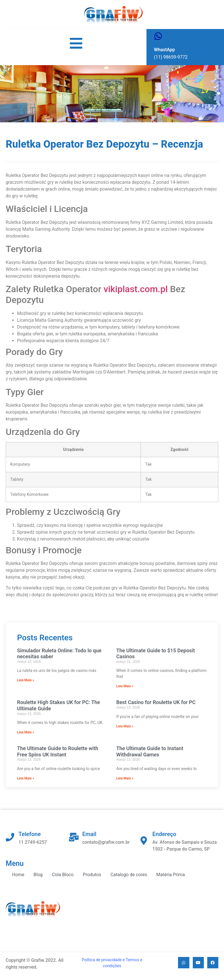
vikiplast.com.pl (136, 289)
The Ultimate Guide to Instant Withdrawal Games (150, 751)
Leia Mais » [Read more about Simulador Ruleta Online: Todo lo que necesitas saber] (26, 680)
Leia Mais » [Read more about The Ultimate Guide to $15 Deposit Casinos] (125, 686)
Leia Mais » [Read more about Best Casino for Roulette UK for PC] (125, 726)
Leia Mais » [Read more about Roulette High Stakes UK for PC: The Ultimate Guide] (26, 732)
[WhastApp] (158, 36)
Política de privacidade (102, 960)
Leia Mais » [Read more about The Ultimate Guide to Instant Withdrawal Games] (125, 778)
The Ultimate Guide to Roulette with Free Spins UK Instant (58, 751)
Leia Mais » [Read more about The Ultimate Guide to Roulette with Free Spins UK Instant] (26, 778)
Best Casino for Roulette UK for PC (156, 702)
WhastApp (164, 50)
